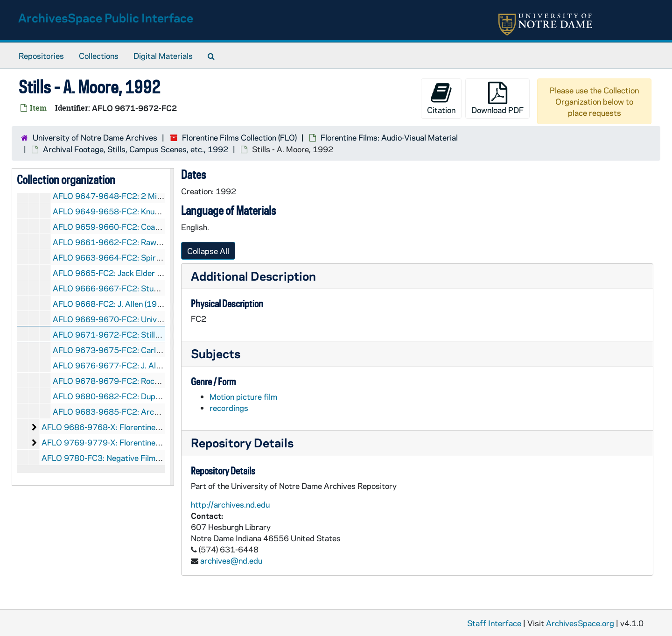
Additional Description (253, 276)
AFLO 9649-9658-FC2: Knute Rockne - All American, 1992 (159, 211)
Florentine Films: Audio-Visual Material (389, 137)
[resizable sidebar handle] (172, 327)
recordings (229, 408)
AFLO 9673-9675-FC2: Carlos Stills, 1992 (131, 350)
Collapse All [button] (208, 251)
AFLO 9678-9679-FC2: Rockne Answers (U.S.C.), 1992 (153, 381)
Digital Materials (163, 56)
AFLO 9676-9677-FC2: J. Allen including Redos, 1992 (150, 365)
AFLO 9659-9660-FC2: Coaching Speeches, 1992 (144, 226)
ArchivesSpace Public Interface (106, 18)
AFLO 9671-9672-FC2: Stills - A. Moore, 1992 (137, 334)
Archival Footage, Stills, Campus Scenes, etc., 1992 (136, 149)
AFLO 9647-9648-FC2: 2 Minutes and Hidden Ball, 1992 (155, 196)
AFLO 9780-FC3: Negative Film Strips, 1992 (123, 458)
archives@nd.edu (231, 560)
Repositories (41, 56)
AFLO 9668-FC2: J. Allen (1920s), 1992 (125, 304)
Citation (441, 98)
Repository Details (242, 442)
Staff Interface (494, 623)
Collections (99, 56)
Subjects (216, 353)
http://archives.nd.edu (230, 504)
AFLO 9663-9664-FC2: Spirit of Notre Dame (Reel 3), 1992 (160, 257)
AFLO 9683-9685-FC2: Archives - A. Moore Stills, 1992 (154, 411)
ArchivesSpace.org (580, 623)
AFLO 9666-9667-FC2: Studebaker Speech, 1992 (144, 288)
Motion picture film (243, 396)
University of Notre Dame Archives (95, 137)
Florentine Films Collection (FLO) (239, 137)
